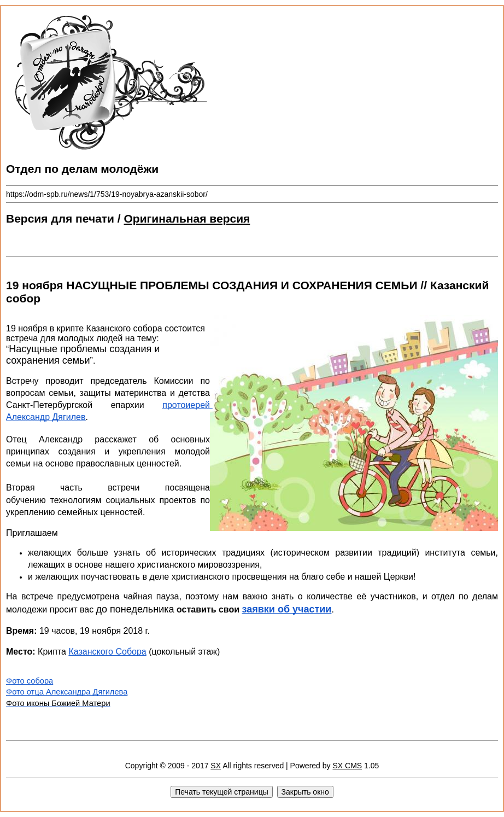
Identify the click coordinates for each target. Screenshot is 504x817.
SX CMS (347, 766)
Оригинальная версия (187, 218)
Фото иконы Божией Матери (58, 703)
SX (216, 766)
